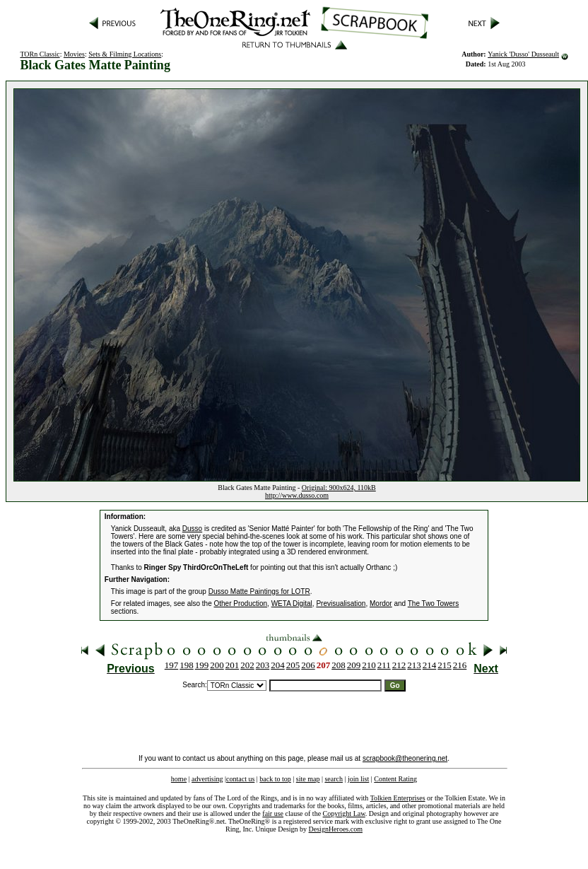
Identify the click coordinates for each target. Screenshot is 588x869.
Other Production (240, 603)
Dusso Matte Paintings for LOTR (259, 591)
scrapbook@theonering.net (405, 758)
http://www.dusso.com (297, 495)
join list (358, 779)
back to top (275, 779)
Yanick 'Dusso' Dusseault (523, 54)
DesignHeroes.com (336, 829)
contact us (240, 779)
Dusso (192, 529)
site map (308, 779)
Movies (74, 54)
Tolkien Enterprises (398, 798)
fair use (273, 813)
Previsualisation (341, 603)
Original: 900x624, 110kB (339, 488)
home (179, 779)
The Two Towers (433, 603)
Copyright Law (344, 813)
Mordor (381, 603)
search (334, 779)
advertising (207, 779)
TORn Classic (40, 54)
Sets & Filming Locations (125, 54)
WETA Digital (292, 603)
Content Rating (395, 779)
